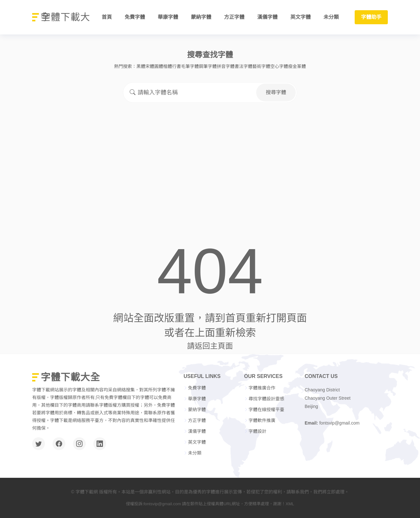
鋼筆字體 (208, 66)
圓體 (159, 66)
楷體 (168, 66)
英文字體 (301, 17)
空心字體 (279, 66)
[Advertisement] (210, 156)
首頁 (107, 17)
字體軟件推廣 (262, 420)
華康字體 (168, 17)
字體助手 (371, 17)
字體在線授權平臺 (266, 410)
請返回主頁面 (210, 346)
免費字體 (135, 17)
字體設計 (257, 431)
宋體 (150, 66)
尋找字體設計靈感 (266, 399)
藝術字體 (261, 66)
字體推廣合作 (262, 388)
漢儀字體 (267, 17)
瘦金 (293, 66)
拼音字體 (226, 66)
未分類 (331, 17)
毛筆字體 (190, 66)
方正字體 (234, 17)
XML (290, 504)
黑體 (141, 66)
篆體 (301, 66)
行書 (177, 66)
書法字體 (243, 66)
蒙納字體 (201, 17)
